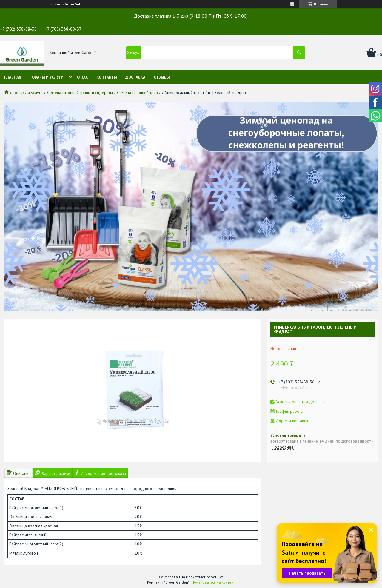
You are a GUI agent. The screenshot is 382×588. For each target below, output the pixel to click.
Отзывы (162, 77)
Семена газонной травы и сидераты (80, 93)
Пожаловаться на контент (213, 582)
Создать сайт (57, 4)
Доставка (135, 77)
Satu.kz (217, 577)
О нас (83, 77)
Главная (13, 77)
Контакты (107, 77)
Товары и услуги (47, 77)
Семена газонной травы (139, 93)
